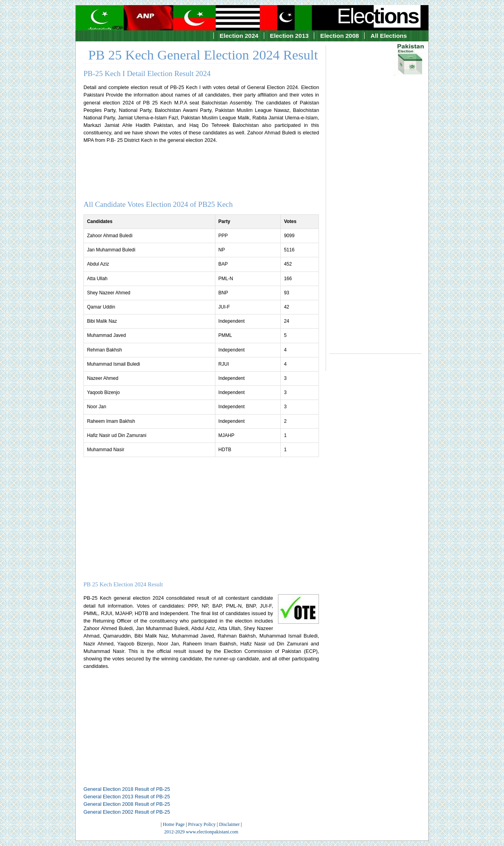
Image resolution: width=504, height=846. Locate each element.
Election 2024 (239, 36)
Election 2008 (339, 36)
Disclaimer (229, 824)
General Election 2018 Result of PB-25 (127, 789)
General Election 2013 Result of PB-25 (127, 797)
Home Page (174, 824)
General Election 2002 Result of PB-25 (127, 812)
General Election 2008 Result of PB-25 (127, 804)
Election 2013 (289, 36)
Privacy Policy (202, 824)
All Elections (389, 36)
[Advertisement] (375, 193)
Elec (379, 16)
